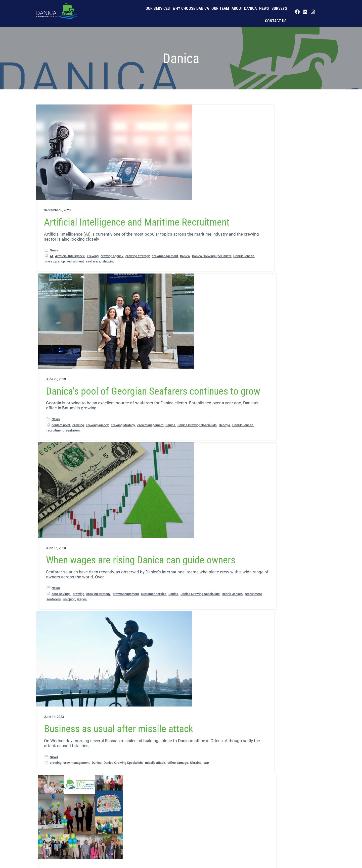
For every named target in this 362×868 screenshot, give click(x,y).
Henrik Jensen (96, 275)
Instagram (273, 718)
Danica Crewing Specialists (64, 275)
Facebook (291, 713)
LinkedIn (289, 718)
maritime (150, 521)
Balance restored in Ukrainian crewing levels (276, 385)
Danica (78, 270)
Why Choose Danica (191, 8)
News (264, 8)
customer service (284, 260)
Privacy (48, 848)
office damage (55, 452)
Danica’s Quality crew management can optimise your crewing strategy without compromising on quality (179, 646)
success (195, 521)
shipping (108, 280)
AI (51, 259)
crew (251, 447)
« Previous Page (133, 776)
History (84, 848)
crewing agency (56, 265)
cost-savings (257, 255)
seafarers (93, 280)
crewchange (167, 728)
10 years (155, 505)
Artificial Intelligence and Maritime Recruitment (75, 198)
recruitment (75, 280)
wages (297, 271)
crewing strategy (81, 265)
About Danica (244, 8)
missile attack (96, 447)
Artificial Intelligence (70, 259)
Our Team (220, 8)
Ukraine (73, 452)
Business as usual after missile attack (79, 385)
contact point (158, 259)
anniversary (172, 505)
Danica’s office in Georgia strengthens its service (77, 631)
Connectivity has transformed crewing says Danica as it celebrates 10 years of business (178, 429)
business (189, 505)
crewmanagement (58, 270)
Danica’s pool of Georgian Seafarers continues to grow (178, 198)
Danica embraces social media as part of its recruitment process (276, 636)
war (84, 452)
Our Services (158, 8)
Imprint (100, 848)
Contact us (276, 21)
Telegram (280, 724)
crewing (93, 259)
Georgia (191, 270)
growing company (198, 516)
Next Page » (231, 776)
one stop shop (55, 280)
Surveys (279, 8)
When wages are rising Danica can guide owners (276, 193)
